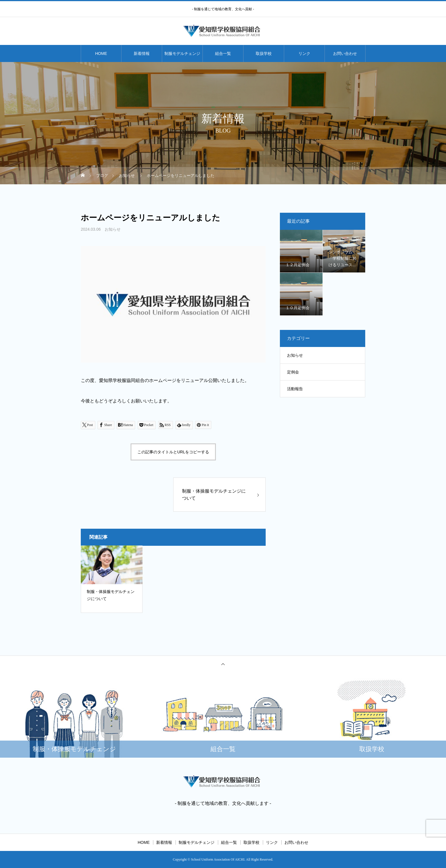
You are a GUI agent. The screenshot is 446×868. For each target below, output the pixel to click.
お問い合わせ (345, 53)
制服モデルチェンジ (182, 53)
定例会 (293, 372)
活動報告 (295, 389)
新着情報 (142, 53)
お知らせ (113, 229)
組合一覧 (223, 53)
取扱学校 (264, 53)
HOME (101, 53)
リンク (304, 53)
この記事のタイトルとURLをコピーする (173, 452)
